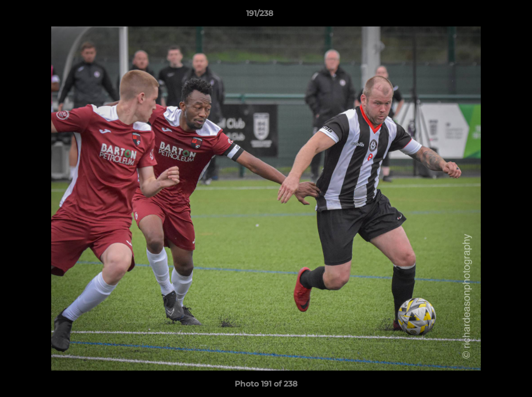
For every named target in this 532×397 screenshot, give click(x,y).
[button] (486, 16)
